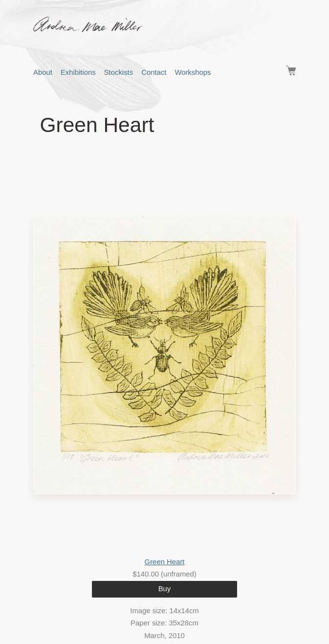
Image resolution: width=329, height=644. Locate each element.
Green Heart (165, 562)
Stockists (119, 72)
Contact (154, 72)
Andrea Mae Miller (173, 24)
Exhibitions (78, 72)
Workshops (193, 72)
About (43, 72)
